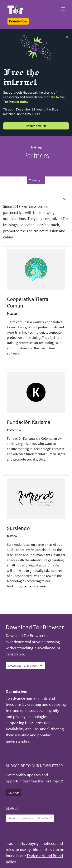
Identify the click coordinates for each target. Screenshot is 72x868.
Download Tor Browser (25, 665)
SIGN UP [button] (14, 792)
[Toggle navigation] (63, 9)
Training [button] (35, 180)
